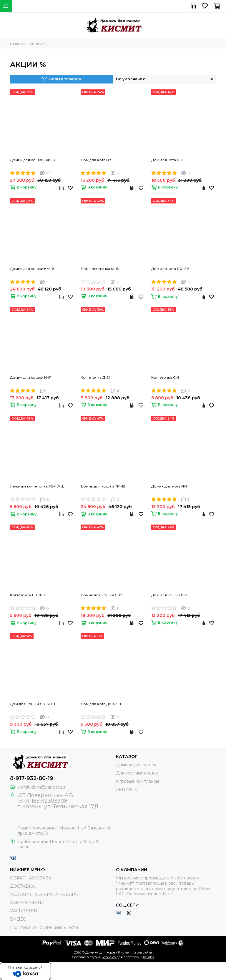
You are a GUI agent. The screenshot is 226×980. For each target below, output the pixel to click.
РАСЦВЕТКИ (24, 911)
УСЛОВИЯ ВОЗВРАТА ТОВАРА (44, 894)
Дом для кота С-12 (168, 160)
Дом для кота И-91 (97, 160)
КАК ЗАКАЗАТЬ (26, 903)
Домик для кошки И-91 (31, 377)
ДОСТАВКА (22, 886)
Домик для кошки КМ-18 (32, 269)
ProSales (109, 957)
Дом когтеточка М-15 (100, 269)
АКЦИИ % (127, 789)
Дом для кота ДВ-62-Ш (102, 704)
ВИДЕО (18, 919)
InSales (149, 957)
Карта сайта (142, 952)
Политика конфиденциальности (44, 927)
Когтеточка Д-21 (95, 377)
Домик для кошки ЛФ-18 (33, 160)
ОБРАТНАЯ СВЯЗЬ (31, 878)
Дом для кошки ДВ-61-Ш (33, 704)
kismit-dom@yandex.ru (41, 787)
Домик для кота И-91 (170, 486)
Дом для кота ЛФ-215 (170, 269)
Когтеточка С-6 (165, 377)
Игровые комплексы (137, 781)
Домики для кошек (136, 765)
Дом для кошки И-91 (170, 595)
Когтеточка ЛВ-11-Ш (28, 595)
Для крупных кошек (137, 773)
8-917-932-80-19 (32, 778)
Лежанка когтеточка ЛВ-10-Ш (37, 486)
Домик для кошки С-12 (101, 595)
